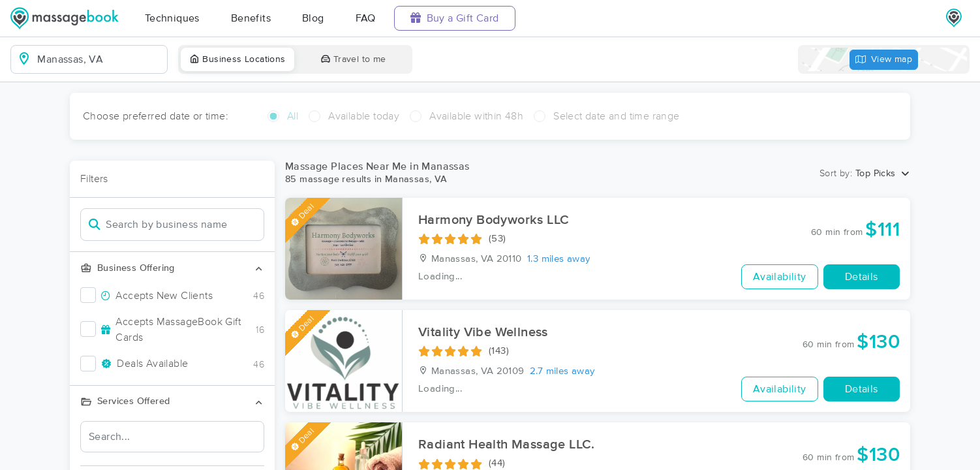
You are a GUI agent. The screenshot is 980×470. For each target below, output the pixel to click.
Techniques (172, 18)
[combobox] (100, 59)
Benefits (251, 18)
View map (884, 60)
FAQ (366, 18)
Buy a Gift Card (455, 18)
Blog (313, 18)
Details (862, 277)
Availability (780, 277)
